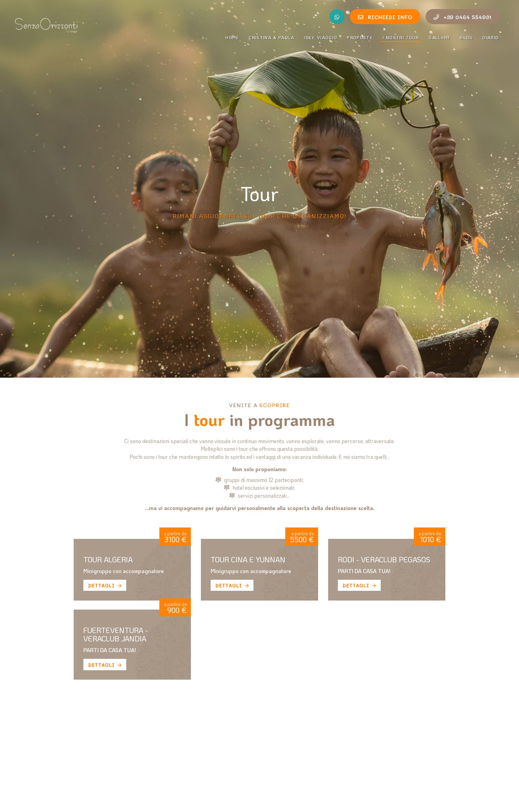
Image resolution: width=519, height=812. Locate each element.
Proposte (360, 37)
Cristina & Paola (272, 37)
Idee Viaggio (321, 37)
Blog (466, 37)
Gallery (439, 37)
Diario (491, 37)
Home (232, 37)
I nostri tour (402, 37)
